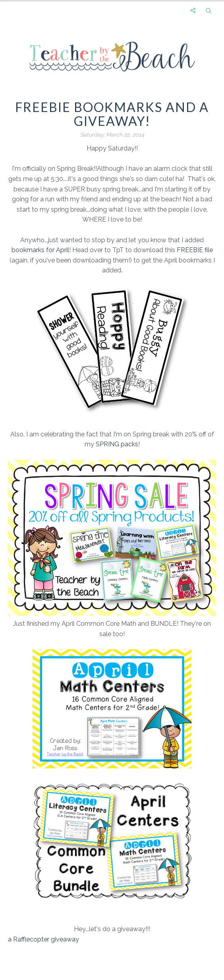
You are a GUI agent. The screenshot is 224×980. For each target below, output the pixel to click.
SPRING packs (117, 444)
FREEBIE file (195, 250)
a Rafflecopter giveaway (43, 939)
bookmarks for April (40, 250)
